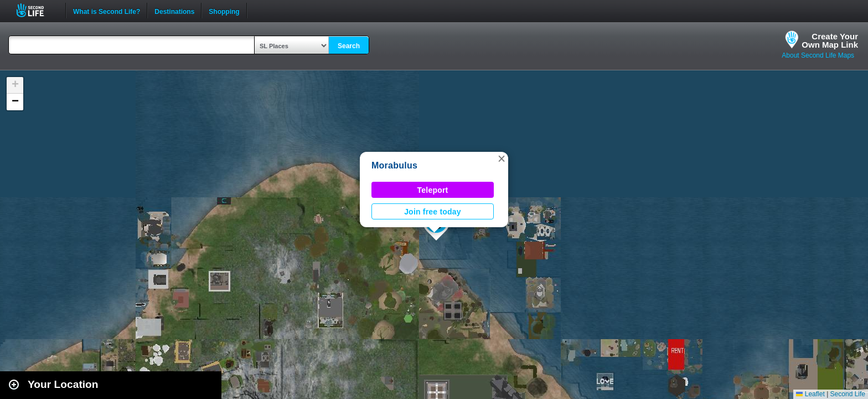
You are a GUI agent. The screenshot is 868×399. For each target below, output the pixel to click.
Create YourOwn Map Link (830, 40)
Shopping (224, 11)
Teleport (433, 190)
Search (349, 46)
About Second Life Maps (818, 55)
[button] (502, 158)
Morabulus (394, 165)
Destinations (174, 11)
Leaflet (810, 394)
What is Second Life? (107, 11)
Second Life (36, 10)
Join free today (433, 212)
